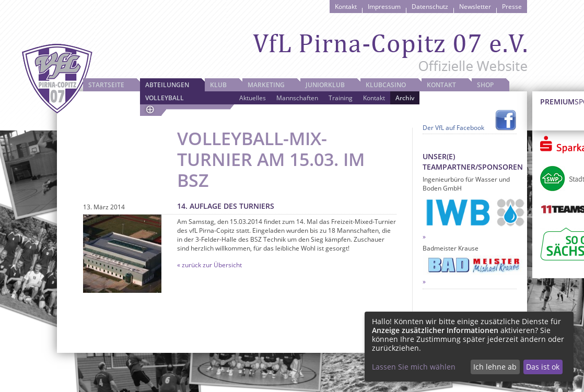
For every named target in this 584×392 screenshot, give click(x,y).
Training (341, 98)
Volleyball (165, 98)
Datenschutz (430, 7)
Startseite (106, 85)
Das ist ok (543, 367)
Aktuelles (253, 98)
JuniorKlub (325, 85)
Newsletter (475, 7)
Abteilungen (167, 85)
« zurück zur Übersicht (209, 265)
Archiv (405, 98)
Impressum (384, 7)
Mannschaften (297, 98)
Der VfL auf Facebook (453, 128)
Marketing (266, 85)
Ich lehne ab (495, 367)
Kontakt (346, 7)
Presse (512, 7)
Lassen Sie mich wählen (414, 367)
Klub (218, 85)
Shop (485, 85)
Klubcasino (386, 85)
